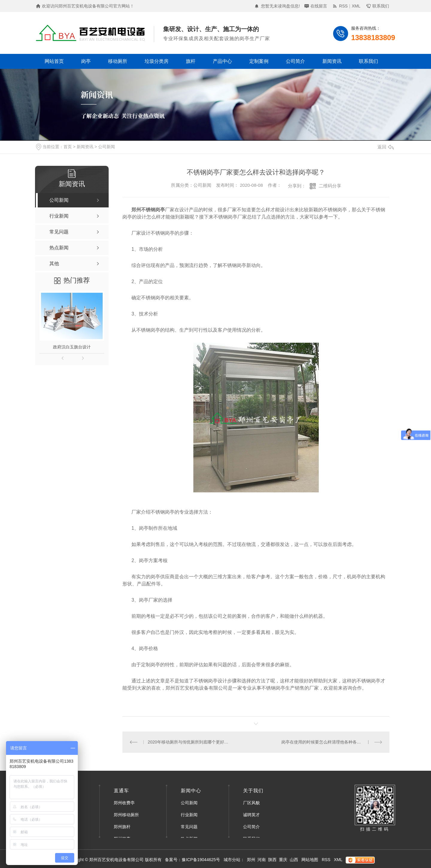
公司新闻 (107, 147)
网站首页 (54, 61)
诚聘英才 (251, 815)
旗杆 (191, 61)
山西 (294, 860)
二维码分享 (330, 186)
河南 (262, 860)
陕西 (272, 860)
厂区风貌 (251, 803)
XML (356, 6)
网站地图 (310, 860)
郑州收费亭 (124, 803)
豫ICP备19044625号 (201, 860)
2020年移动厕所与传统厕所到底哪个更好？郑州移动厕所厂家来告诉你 (189, 742)
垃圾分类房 (157, 61)
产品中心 (222, 61)
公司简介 (295, 61)
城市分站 (232, 860)
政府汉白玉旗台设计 (72, 347)
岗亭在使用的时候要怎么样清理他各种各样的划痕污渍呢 (332, 742)
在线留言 (319, 6)
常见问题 (189, 827)
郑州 (251, 860)
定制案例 (259, 61)
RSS (343, 6)
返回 (386, 147)
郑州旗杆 (122, 827)
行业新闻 (189, 815)
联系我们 (381, 6)
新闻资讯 (332, 61)
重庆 (283, 860)
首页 (68, 147)
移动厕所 (118, 61)
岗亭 (86, 61)
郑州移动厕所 (126, 815)
